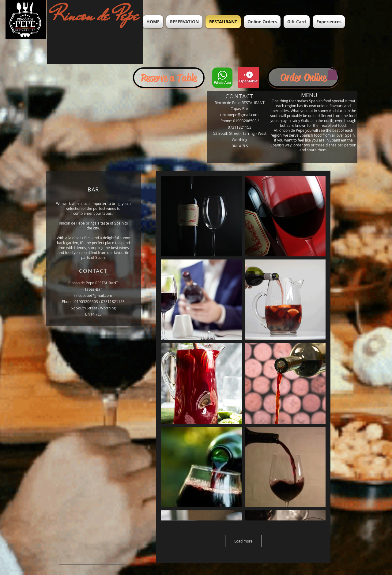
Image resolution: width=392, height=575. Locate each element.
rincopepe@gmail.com (239, 115)
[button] (332, 74)
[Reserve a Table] (169, 78)
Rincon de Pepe (95, 15)
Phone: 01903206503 (239, 121)
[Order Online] (303, 77)
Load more (243, 541)
